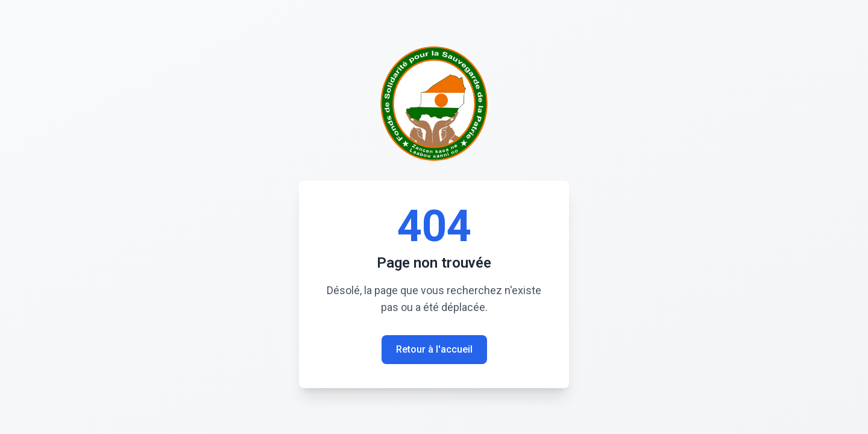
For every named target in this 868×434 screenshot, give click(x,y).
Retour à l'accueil (434, 349)
